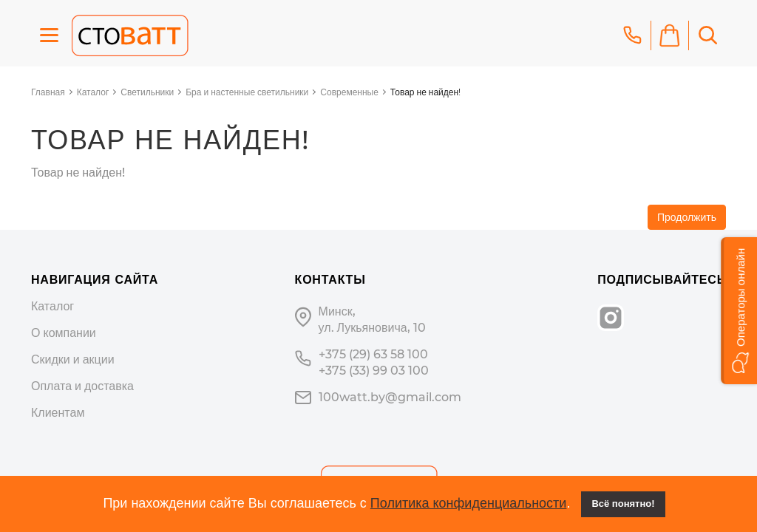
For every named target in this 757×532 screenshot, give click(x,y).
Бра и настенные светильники (247, 92)
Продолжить (687, 217)
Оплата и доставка (82, 386)
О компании (64, 333)
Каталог (93, 92)
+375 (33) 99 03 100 (374, 371)
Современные (349, 92)
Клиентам (58, 413)
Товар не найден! (425, 92)
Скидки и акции (73, 359)
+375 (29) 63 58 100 (373, 354)
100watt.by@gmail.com (390, 397)
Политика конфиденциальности (469, 503)
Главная (48, 92)
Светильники (147, 92)
